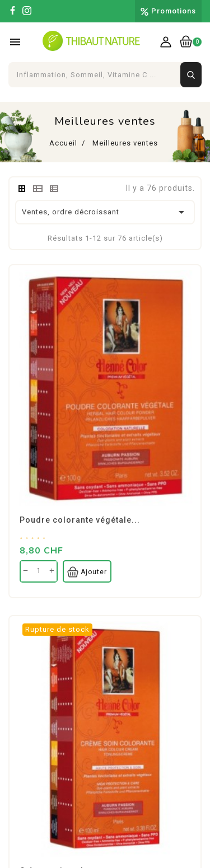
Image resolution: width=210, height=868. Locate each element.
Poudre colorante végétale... (80, 520)
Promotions (174, 11)
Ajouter (87, 572)
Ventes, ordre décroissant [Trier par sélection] (105, 212)
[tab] (22, 189)
